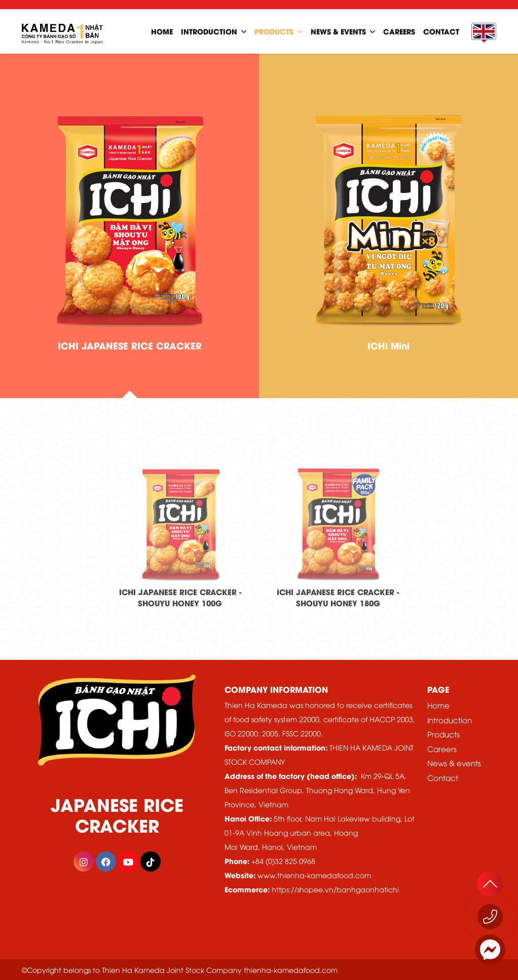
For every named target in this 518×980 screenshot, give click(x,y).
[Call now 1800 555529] (490, 917)
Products (274, 31)
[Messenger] (490, 950)
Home (438, 705)
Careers (442, 749)
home (162, 31)
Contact (443, 777)
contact (441, 31)
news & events (338, 31)
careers (399, 31)
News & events (454, 763)
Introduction (209, 31)
